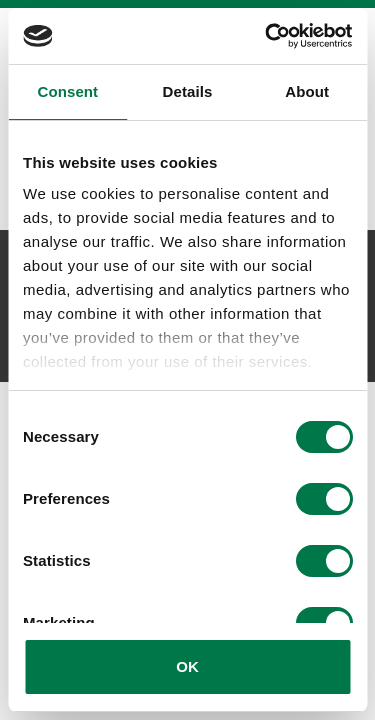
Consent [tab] (67, 91)
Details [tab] (188, 91)
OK (187, 666)
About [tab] (307, 91)
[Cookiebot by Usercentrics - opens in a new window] (267, 36)
